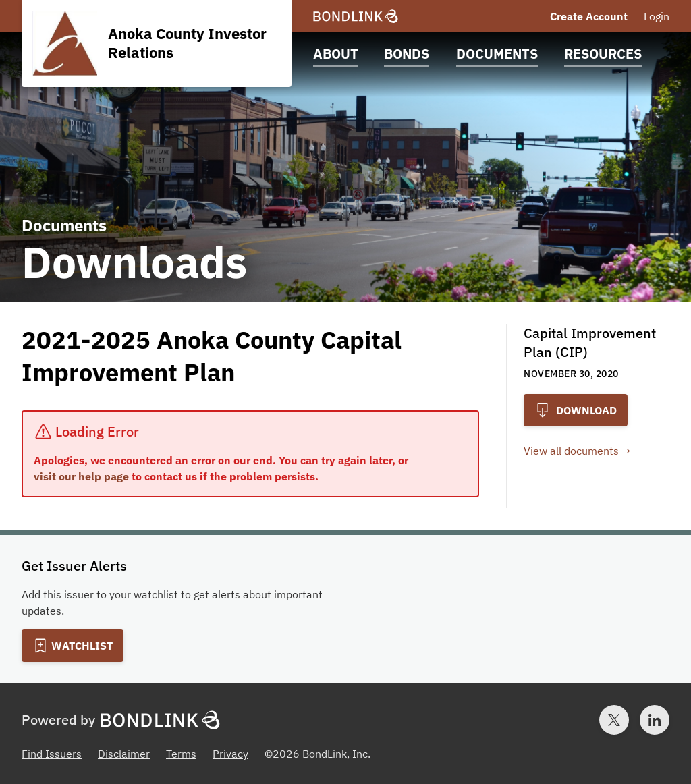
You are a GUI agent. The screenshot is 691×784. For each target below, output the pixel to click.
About (336, 54)
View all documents (571, 451)
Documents (497, 54)
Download (576, 410)
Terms (181, 754)
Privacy (230, 754)
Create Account (589, 16)
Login (657, 16)
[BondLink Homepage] (356, 17)
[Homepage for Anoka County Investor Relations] (157, 44)
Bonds (407, 54)
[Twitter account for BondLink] (614, 720)
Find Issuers (52, 754)
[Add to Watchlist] (73, 646)
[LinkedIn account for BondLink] (655, 720)
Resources (603, 54)
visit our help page (81, 476)
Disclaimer (124, 754)
